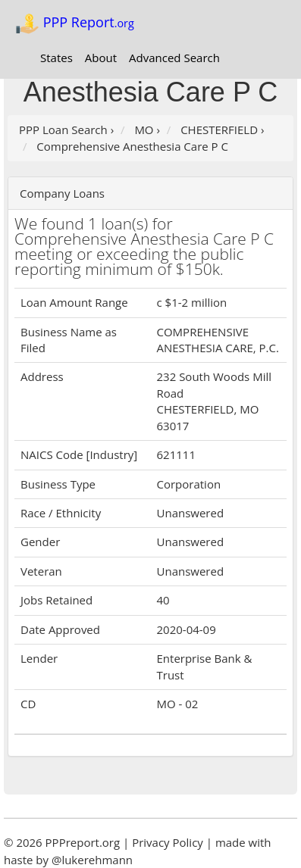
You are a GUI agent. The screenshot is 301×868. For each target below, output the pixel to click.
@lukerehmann (92, 860)
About (101, 58)
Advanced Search (174, 58)
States (56, 58)
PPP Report (75, 23)
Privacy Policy (168, 842)
